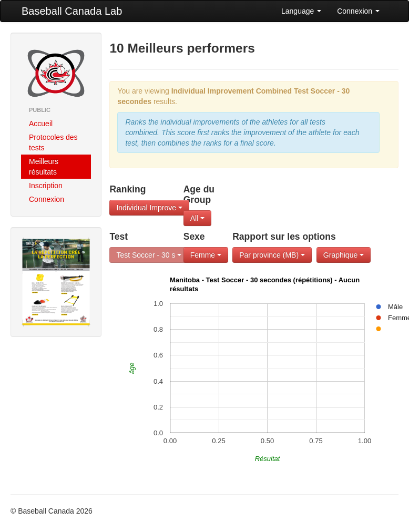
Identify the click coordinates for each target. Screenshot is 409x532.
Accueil (41, 124)
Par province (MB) (272, 255)
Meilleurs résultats (44, 167)
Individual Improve (149, 208)
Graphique (344, 255)
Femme (206, 255)
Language (301, 11)
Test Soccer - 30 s (149, 255)
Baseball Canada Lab (72, 11)
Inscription (46, 186)
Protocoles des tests (53, 142)
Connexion (358, 11)
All (197, 218)
